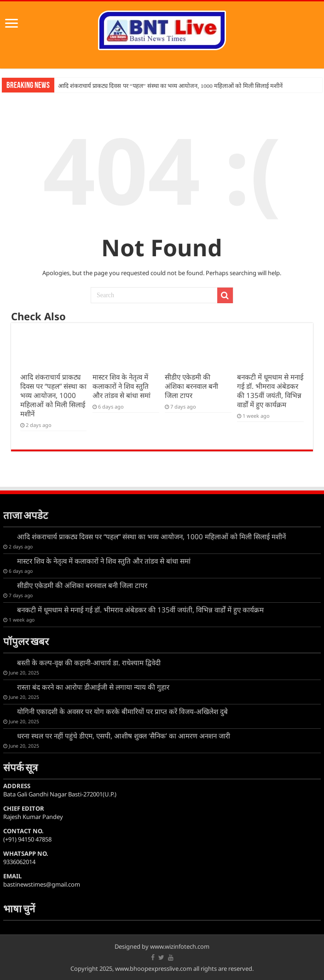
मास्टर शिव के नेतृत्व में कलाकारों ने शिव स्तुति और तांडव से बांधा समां (121, 386)
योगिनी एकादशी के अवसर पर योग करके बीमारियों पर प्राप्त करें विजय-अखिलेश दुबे (122, 711)
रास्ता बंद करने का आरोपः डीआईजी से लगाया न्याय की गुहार (93, 687)
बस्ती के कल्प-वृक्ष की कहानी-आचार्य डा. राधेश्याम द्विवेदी (89, 663)
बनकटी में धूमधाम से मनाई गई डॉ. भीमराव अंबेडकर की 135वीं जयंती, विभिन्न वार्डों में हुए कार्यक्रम (270, 391)
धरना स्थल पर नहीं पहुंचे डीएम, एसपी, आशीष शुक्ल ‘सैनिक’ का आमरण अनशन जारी (124, 736)
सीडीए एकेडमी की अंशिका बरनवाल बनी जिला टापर (191, 386)
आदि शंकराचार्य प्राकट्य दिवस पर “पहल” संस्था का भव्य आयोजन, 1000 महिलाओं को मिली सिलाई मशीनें (171, 86)
